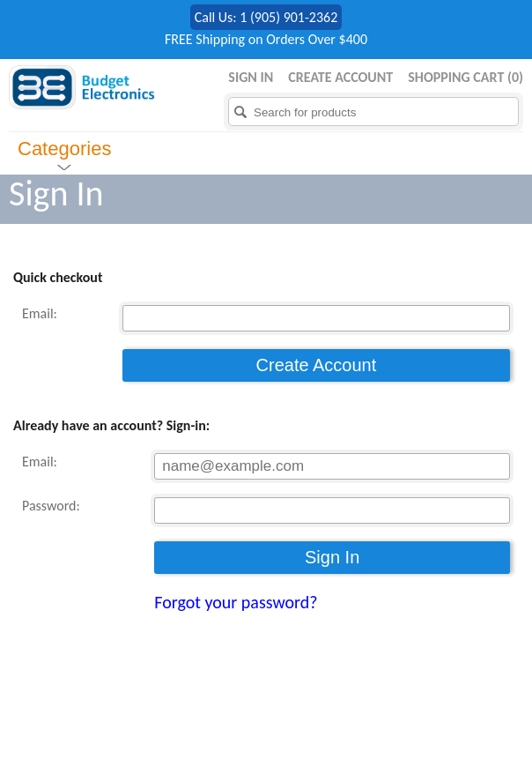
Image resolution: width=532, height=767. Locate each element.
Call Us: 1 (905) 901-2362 (266, 17)
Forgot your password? (236, 602)
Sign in (251, 77)
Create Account (340, 77)
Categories (64, 149)
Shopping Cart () (465, 77)
